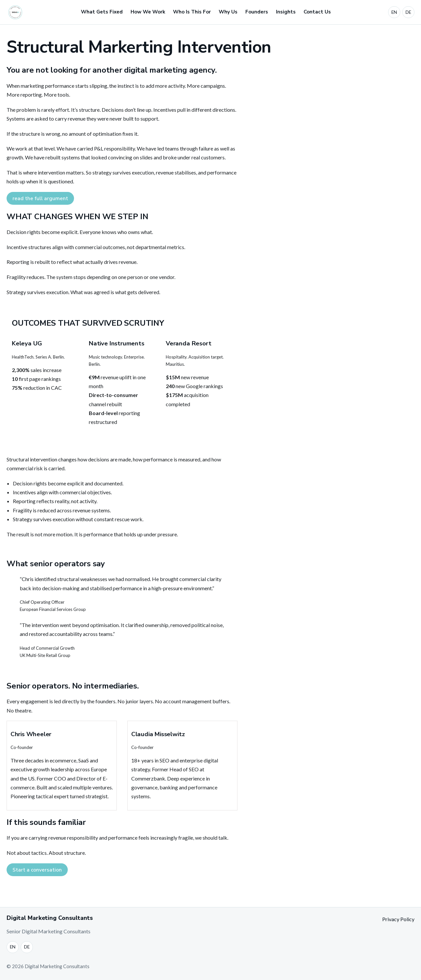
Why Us (228, 12)
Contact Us (317, 12)
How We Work (148, 12)
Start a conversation (37, 870)
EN (394, 12)
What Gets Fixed (102, 12)
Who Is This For (192, 12)
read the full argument (40, 198)
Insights (286, 12)
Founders (257, 12)
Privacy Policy (398, 919)
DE (408, 12)
